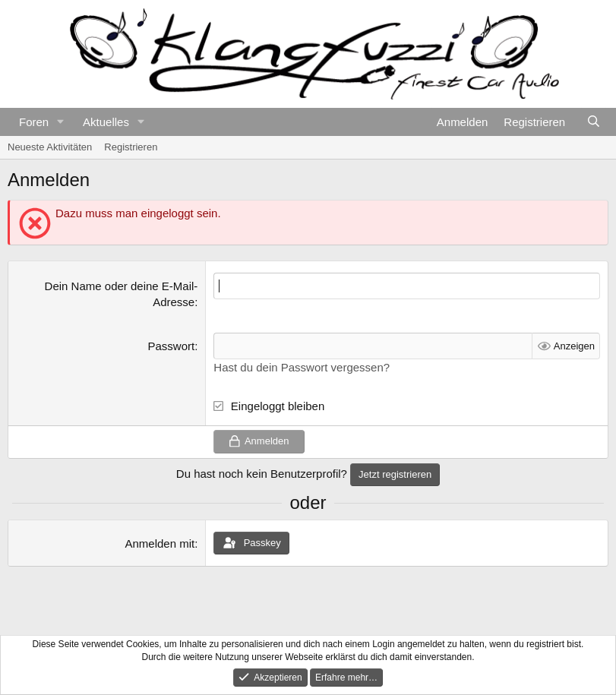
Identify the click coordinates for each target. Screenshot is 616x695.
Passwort (172, 346)
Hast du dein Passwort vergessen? (302, 367)
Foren (34, 122)
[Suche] (594, 122)
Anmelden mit (160, 543)
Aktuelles (106, 122)
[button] (61, 122)
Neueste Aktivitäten (50, 147)
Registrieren (131, 147)
